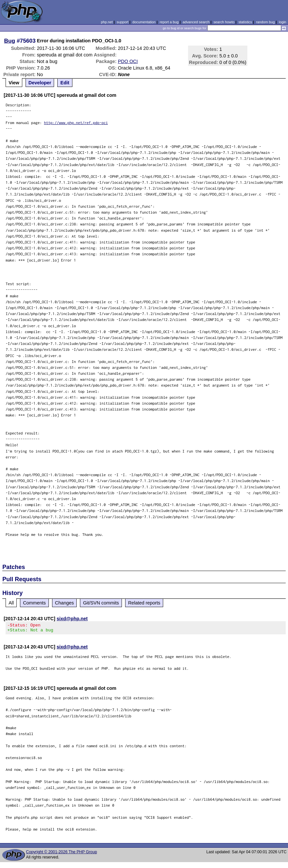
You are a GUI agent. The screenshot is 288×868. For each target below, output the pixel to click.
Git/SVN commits (101, 603)
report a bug (169, 22)
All (11, 603)
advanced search (196, 22)
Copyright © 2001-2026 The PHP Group (61, 854)
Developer (40, 83)
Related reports (144, 603)
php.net (107, 22)
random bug (265, 22)
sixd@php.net (72, 619)
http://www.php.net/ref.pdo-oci (76, 123)
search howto (224, 22)
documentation (144, 22)
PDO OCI (128, 61)
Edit (65, 83)
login (283, 22)
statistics (245, 22)
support (123, 22)
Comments (34, 603)
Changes (65, 603)
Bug (10, 41)
